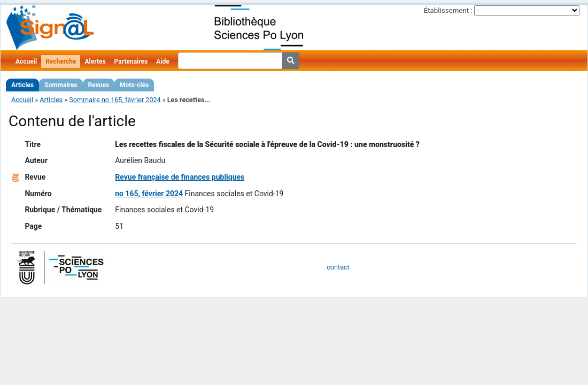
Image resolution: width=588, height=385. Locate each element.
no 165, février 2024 (149, 194)
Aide (163, 61)
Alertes (95, 61)
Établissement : (448, 10)
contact (338, 267)
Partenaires (131, 61)
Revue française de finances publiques (180, 177)
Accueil (26, 61)
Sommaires (61, 85)
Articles (22, 85)
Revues (99, 85)
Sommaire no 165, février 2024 (115, 100)
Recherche (61, 61)
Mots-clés (134, 85)
